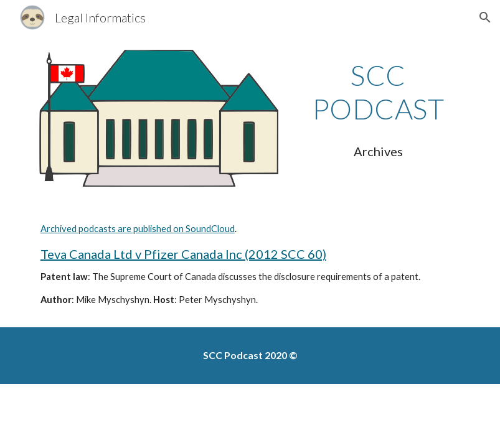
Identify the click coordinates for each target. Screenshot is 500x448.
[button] (485, 17)
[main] (378, 92)
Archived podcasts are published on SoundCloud (138, 229)
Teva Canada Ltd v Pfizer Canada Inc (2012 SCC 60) (183, 254)
